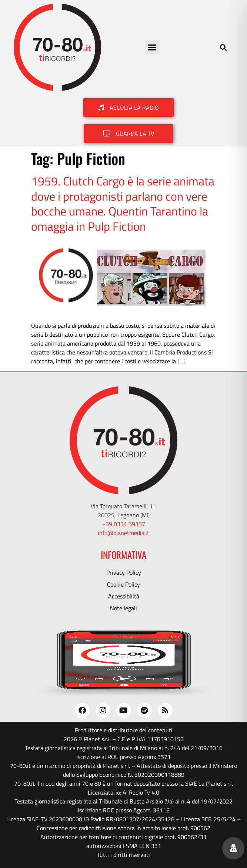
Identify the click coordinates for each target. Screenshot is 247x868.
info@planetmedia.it (124, 533)
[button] (152, 47)
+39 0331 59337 (124, 524)
